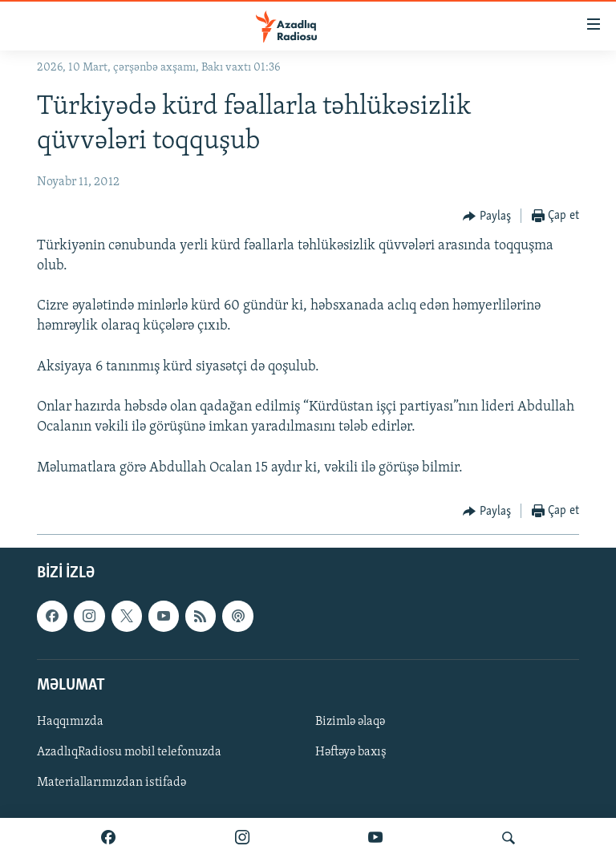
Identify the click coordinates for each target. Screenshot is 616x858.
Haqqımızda (70, 722)
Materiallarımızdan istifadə (111, 783)
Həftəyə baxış (351, 752)
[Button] (487, 217)
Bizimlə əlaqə (350, 722)
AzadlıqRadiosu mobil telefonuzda (129, 752)
